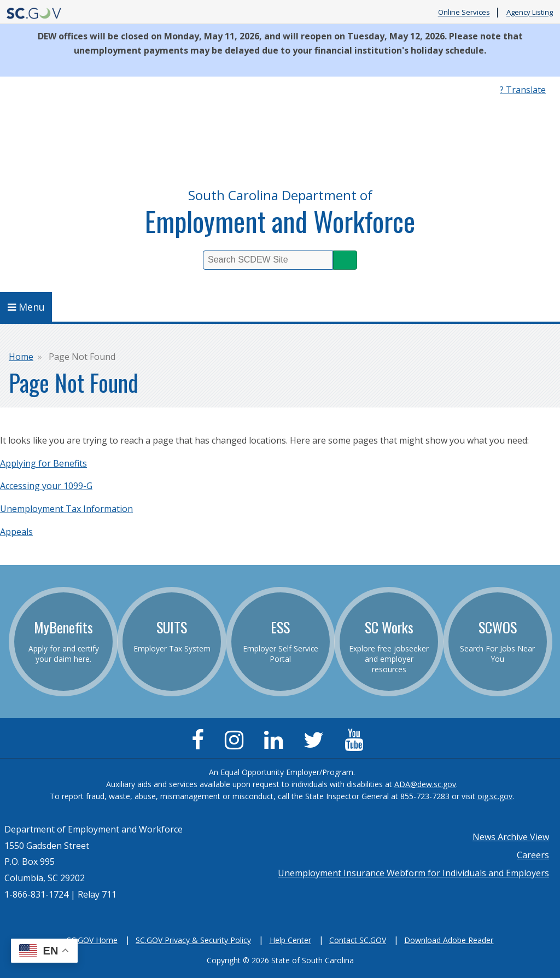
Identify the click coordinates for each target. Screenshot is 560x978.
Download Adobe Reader (449, 940)
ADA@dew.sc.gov (425, 784)
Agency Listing (530, 13)
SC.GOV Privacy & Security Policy (193, 940)
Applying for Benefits (43, 463)
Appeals (16, 532)
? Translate (523, 90)
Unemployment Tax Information (66, 509)
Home (21, 357)
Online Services (464, 13)
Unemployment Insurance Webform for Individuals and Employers (413, 873)
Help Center (290, 940)
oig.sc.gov (495, 796)
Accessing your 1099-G (46, 486)
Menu (26, 307)
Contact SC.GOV (358, 940)
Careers (533, 855)
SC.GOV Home (92, 940)
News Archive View (511, 837)
